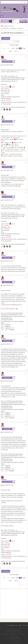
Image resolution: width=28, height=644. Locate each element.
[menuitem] (10, 632)
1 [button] (8, 48)
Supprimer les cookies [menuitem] (15, 625)
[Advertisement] (14, 604)
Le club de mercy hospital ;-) (13, 33)
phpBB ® (17, 630)
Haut (26, 625)
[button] (4, 48)
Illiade (3, 119)
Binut (3, 280)
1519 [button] (16, 51)
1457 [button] (13, 48)
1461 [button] (10, 51)
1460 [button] (24, 48)
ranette (3, 165)
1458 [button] (17, 48)
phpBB (12, 634)
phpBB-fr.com (17, 638)
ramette (4, 59)
